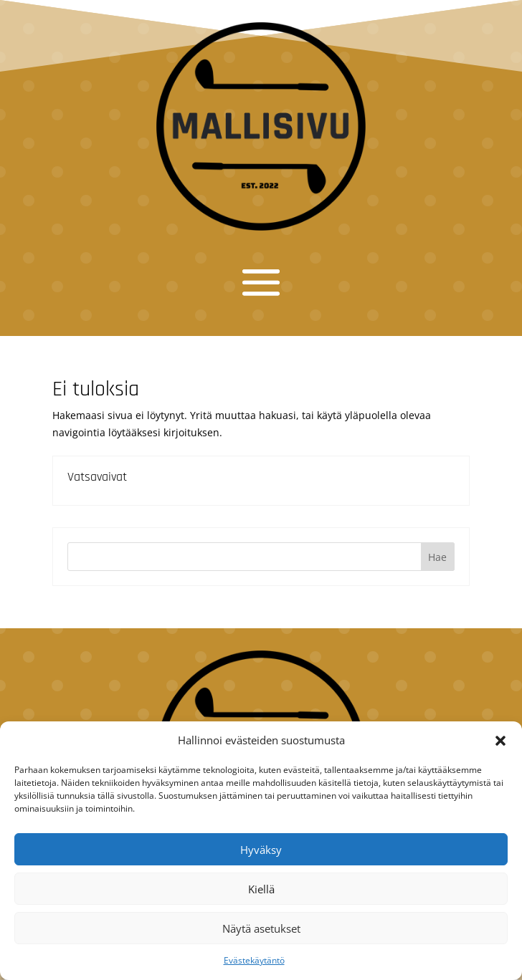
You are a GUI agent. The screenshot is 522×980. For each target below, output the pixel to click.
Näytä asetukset (261, 928)
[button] (500, 741)
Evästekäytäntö (254, 960)
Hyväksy (261, 850)
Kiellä (261, 889)
